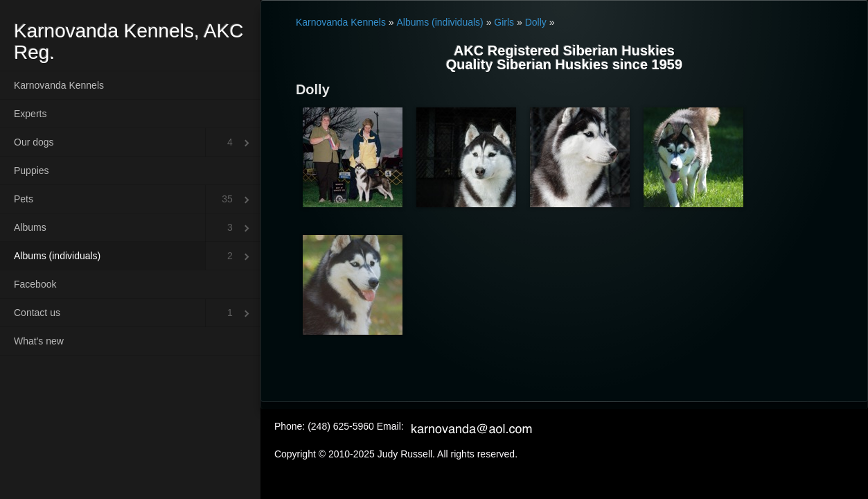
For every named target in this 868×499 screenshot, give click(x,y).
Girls (504, 22)
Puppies (32, 170)
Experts (30, 114)
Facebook (35, 284)
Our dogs (34, 142)
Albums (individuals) (57, 256)
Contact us (37, 313)
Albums (30, 227)
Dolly (536, 22)
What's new (39, 341)
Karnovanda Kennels (59, 85)
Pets (24, 199)
